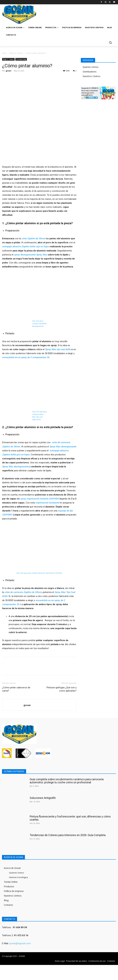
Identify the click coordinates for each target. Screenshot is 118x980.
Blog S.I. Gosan (16, 53)
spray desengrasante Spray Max (30, 255)
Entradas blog (21, 59)
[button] (110, 42)
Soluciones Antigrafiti (43, 798)
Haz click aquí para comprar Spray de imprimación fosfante (39, 573)
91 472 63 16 (21, 935)
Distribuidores (90, 72)
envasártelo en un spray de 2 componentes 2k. (26, 357)
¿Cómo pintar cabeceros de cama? (16, 689)
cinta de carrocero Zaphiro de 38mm (23, 592)
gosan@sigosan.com (20, 943)
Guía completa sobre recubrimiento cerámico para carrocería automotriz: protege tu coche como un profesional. (67, 781)
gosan (9, 71)
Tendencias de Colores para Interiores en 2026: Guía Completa (68, 835)
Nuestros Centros (91, 76)
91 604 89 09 (20, 927)
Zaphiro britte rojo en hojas (35, 246)
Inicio (4, 53)
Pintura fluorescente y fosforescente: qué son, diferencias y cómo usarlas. (70, 818)
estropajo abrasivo (12, 246)
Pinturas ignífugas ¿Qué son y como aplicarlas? (62, 689)
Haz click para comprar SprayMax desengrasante (39, 324)
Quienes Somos (91, 67)
